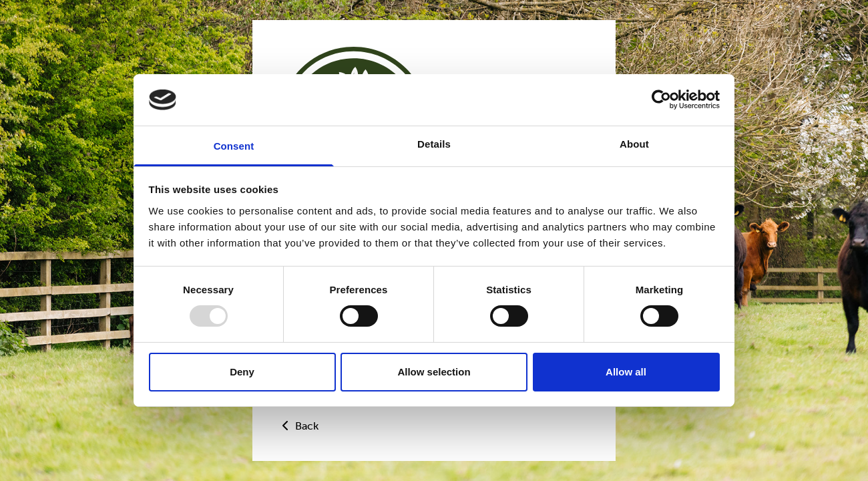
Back (299, 426)
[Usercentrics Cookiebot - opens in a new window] (661, 100)
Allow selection (434, 372)
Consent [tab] (234, 146)
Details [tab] (434, 144)
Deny (242, 372)
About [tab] (634, 144)
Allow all (626, 372)
